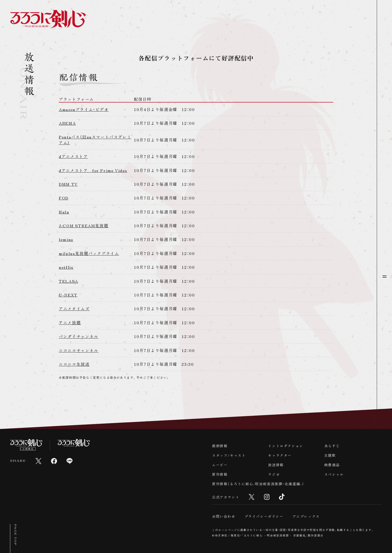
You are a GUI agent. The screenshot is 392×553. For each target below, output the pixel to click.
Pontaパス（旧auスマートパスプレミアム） (95, 139)
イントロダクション (285, 446)
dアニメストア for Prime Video (93, 170)
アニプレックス (306, 516)
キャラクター (280, 455)
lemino (66, 239)
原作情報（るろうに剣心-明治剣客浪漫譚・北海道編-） (258, 484)
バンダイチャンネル (78, 336)
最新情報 (220, 446)
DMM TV (68, 184)
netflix (66, 267)
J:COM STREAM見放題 (83, 225)
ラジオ (274, 474)
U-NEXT (68, 295)
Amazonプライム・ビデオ (84, 109)
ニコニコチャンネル (78, 350)
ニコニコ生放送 (74, 364)
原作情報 (220, 474)
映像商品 (332, 465)
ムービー (220, 465)
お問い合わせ (224, 516)
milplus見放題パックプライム (89, 253)
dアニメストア (73, 156)
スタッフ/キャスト (229, 455)
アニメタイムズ (74, 308)
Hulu (64, 212)
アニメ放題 (70, 322)
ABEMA (67, 123)
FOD (64, 198)
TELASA (68, 281)
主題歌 (330, 455)
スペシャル (334, 474)
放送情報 (276, 465)
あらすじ (332, 446)
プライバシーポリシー (264, 516)
